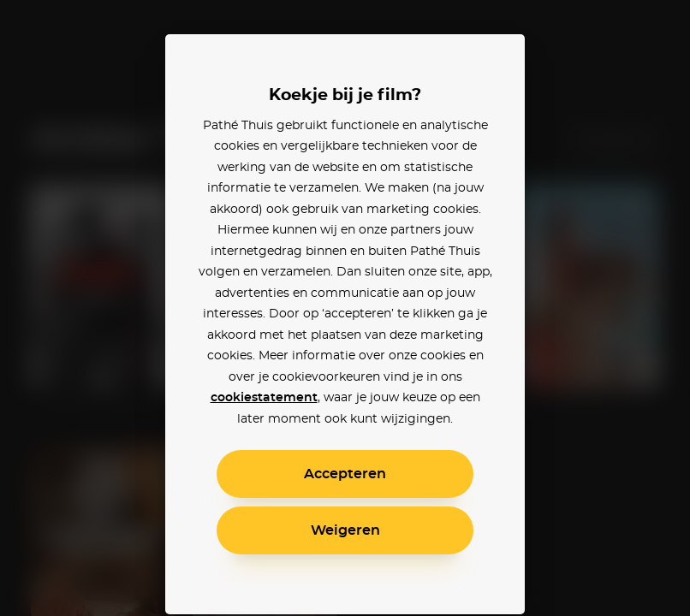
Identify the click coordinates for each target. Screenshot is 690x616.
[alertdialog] (345, 308)
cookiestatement (264, 398)
